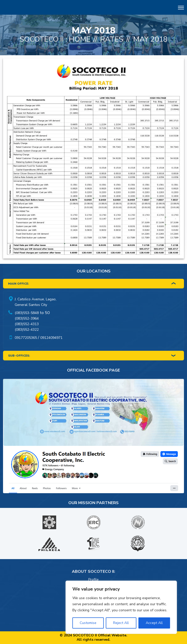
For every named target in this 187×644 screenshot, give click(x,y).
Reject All (121, 623)
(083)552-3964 (27, 318)
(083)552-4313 (27, 324)
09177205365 (26, 338)
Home (80, 39)
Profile (93, 579)
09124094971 (51, 338)
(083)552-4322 (27, 330)
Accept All (154, 623)
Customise (88, 623)
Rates (112, 39)
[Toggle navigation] (181, 8)
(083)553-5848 (27, 313)
